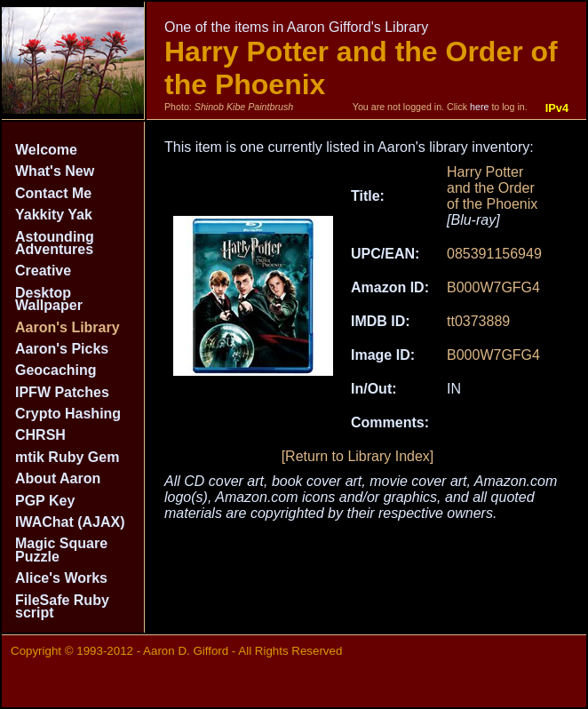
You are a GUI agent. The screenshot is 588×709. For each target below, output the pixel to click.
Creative (43, 271)
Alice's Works (61, 578)
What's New (55, 171)
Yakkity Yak (54, 215)
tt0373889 (478, 321)
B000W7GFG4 (493, 287)
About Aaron (58, 478)
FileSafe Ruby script (62, 606)
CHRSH (40, 435)
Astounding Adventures (55, 243)
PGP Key (45, 501)
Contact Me (53, 193)
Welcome (46, 150)
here (479, 107)
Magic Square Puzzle (61, 550)
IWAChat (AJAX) (70, 522)
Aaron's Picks (62, 349)
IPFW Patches (62, 392)
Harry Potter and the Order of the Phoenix (492, 188)
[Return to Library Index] (358, 456)
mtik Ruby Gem (67, 457)
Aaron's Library (68, 327)
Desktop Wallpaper (49, 299)
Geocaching (56, 370)
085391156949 (494, 254)
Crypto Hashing (68, 414)
